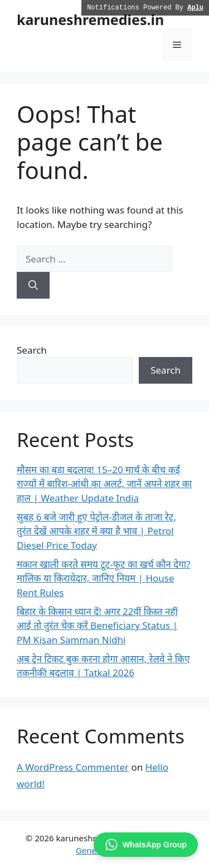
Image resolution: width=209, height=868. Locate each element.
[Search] (33, 285)
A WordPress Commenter (73, 767)
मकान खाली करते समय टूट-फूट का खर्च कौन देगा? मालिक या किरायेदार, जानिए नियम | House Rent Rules (104, 578)
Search (32, 350)
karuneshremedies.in (90, 19)
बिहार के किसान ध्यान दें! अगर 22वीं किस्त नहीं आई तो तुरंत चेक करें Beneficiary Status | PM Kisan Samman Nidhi (97, 626)
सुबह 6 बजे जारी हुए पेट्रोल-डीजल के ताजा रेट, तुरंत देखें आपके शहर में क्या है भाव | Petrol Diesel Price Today (96, 531)
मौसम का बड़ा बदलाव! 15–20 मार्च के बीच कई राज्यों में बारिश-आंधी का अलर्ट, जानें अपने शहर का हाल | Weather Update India (104, 484)
